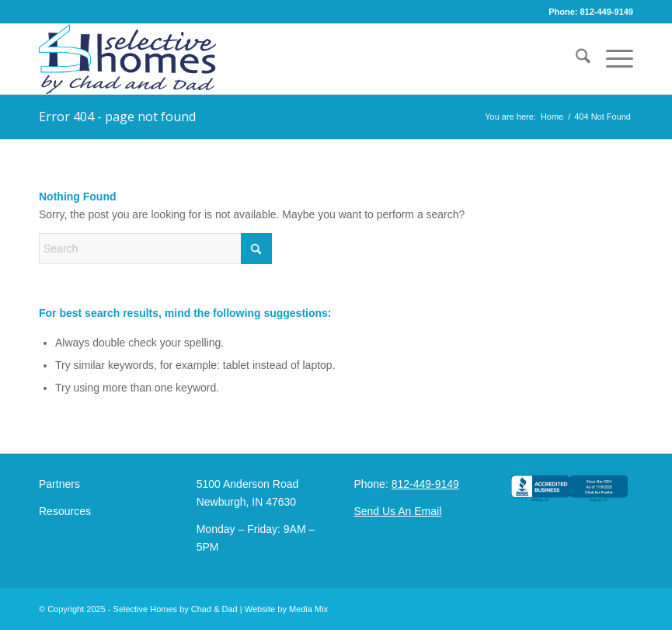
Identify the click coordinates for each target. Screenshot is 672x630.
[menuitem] (575, 59)
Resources (65, 511)
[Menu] (612, 59)
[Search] (575, 59)
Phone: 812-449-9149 (591, 12)
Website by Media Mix (286, 609)
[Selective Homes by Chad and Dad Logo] (127, 59)
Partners (59, 484)
